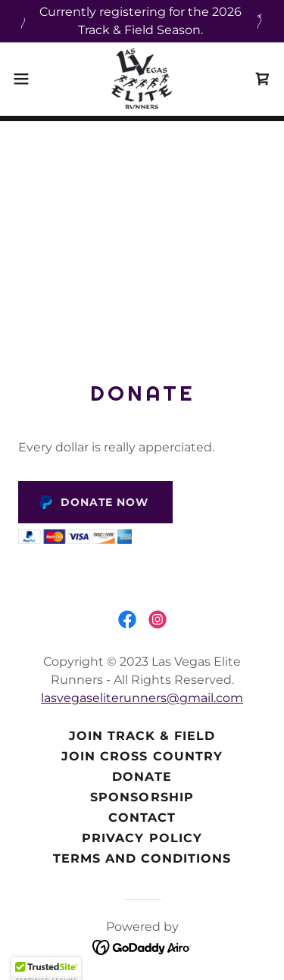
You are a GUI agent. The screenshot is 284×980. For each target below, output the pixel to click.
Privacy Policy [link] (142, 838)
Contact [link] (142, 818)
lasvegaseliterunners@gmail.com (142, 698)
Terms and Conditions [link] (142, 858)
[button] (27, 79)
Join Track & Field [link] (142, 736)
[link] (142, 79)
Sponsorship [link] (142, 797)
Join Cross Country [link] (142, 756)
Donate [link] (142, 777)
